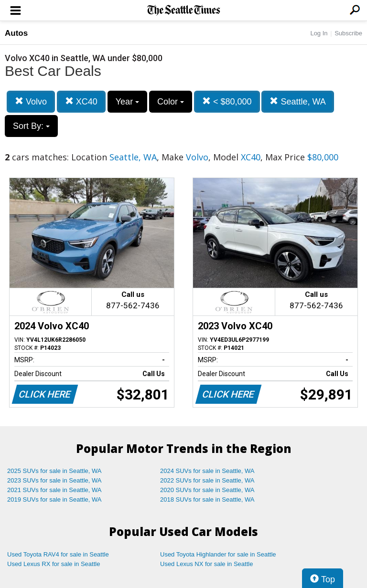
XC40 (81, 101)
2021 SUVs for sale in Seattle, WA (54, 490)
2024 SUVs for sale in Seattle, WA (207, 471)
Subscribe (348, 33)
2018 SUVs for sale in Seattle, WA (207, 499)
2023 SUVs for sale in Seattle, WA (54, 480)
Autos (16, 33)
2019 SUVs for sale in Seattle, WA (54, 499)
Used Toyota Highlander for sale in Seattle (218, 554)
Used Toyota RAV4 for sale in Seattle (58, 554)
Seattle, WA (297, 101)
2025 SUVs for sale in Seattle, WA (54, 471)
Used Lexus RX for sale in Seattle (54, 564)
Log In (319, 33)
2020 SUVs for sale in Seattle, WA (207, 490)
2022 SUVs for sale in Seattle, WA (207, 480)
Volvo (31, 101)
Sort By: (31, 126)
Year (127, 102)
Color (171, 102)
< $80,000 (227, 101)
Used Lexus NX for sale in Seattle (206, 564)
